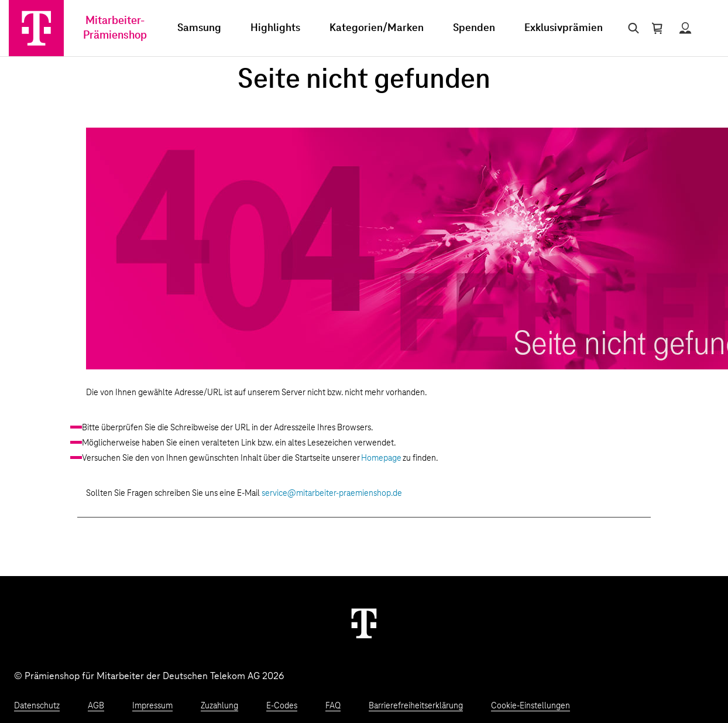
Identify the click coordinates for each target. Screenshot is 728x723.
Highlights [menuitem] (275, 28)
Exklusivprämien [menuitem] (564, 28)
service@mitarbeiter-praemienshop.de (332, 494)
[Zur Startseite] (36, 28)
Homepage (381, 458)
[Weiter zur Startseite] (364, 623)
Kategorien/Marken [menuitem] (377, 28)
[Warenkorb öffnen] (657, 28)
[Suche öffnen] (631, 28)
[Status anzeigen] (685, 28)
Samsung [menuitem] (199, 28)
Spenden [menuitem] (474, 28)
